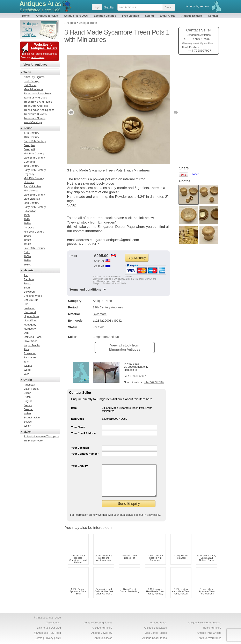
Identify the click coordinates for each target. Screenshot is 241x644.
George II (29, 149)
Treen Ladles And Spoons (39, 110)
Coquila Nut (31, 300)
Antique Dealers (192, 16)
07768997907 (138, 370)
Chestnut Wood (33, 296)
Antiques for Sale (47, 16)
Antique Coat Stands (155, 638)
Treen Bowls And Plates (38, 102)
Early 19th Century (35, 170)
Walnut (28, 366)
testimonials (38, 57)
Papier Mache (32, 345)
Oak (26, 333)
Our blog (56, 628)
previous (70, 106)
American (29, 385)
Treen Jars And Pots (36, 106)
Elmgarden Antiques (107, 331)
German (28, 409)
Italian (27, 413)
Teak (26, 362)
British (27, 393)
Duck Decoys (32, 81)
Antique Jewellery (102, 633)
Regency (29, 174)
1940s (27, 240)
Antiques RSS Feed (49, 633)
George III (30, 162)
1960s (27, 256)
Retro (27, 252)
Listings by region (197, 6)
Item (74, 402)
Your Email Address (84, 427)
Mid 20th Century (34, 232)
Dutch (27, 397)
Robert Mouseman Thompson (41, 436)
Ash (26, 275)
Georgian (29, 145)
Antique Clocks (103, 638)
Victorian (29, 182)
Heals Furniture (212, 628)
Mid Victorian (31, 191)
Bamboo (29, 279)
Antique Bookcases (155, 628)
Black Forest (31, 389)
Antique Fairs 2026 (76, 16)
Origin (28, 380)
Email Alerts (168, 16)
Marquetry (30, 329)
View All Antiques (35, 65)
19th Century (31, 166)
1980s (27, 265)
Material (29, 270)
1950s (27, 244)
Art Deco (29, 228)
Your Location (80, 442)
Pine (26, 349)
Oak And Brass (33, 337)
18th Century (31, 137)
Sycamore (100, 308)
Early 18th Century (35, 141)
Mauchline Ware (33, 89)
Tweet (195, 65)
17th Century (31, 133)
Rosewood (30, 353)
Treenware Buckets (35, 114)
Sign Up (109, 7)
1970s (27, 260)
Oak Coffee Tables (156, 633)
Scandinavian (32, 418)
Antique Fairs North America (205, 623)
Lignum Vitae (31, 316)
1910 (27, 219)
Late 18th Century (34, 158)
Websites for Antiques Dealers (44, 46)
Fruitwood (30, 308)
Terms (39, 638)
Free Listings (130, 16)
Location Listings (105, 16)
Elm (26, 304)
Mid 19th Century (34, 178)
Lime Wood (30, 320)
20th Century (31, 203)
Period (28, 128)
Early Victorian (32, 186)
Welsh (27, 426)
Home (26, 16)
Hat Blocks (30, 85)
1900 (27, 215)
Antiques (40, 4)
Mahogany (30, 325)
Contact (213, 16)
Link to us (43, 628)
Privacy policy (152, 515)
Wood (27, 370)
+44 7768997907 (154, 376)
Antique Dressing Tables (98, 623)
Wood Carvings (33, 122)
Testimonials (53, 623)
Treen (27, 72)
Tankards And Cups (35, 98)
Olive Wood (31, 341)
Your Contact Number (85, 448)
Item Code (78, 413)
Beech (27, 283)
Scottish (28, 422)
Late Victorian (32, 199)
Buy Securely (137, 252)
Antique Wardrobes (210, 638)
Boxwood (29, 292)
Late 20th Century (34, 248)
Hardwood (30, 312)
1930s (27, 236)
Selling (149, 16)
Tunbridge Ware (33, 441)
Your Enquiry (79, 460)
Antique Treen (102, 295)
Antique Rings (158, 623)
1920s (27, 223)
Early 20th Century (35, 207)
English (28, 401)
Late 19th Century (34, 195)
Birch (27, 288)
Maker (28, 432)
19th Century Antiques (108, 301)
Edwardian (30, 211)
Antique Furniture (102, 628)
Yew (26, 374)
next (166, 106)
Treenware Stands (35, 118)
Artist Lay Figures (34, 77)
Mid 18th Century (34, 153)
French (28, 405)
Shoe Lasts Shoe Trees (38, 93)
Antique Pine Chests (209, 633)
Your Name (78, 421)
